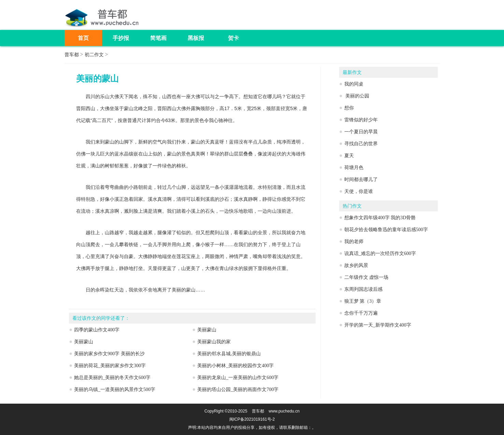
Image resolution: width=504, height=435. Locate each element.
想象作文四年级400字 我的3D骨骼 (380, 218)
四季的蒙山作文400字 (97, 330)
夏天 (349, 156)
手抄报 (121, 38)
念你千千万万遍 (361, 313)
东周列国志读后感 (363, 289)
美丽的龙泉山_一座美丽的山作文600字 (238, 378)
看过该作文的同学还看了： (101, 318)
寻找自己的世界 (361, 144)
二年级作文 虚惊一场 (366, 277)
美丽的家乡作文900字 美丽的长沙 (109, 354)
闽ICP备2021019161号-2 (252, 419)
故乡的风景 (356, 265)
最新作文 (352, 72)
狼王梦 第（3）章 (363, 301)
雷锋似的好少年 (361, 120)
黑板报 (196, 38)
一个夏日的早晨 (361, 132)
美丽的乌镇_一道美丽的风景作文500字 (115, 389)
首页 (83, 38)
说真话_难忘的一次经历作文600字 (380, 253)
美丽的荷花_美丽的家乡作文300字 (110, 366)
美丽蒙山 (207, 330)
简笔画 (158, 38)
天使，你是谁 (359, 191)
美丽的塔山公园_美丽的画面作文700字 (238, 389)
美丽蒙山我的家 (214, 342)
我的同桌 (354, 84)
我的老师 (354, 242)
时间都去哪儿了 (361, 179)
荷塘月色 (354, 168)
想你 (349, 108)
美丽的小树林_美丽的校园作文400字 (235, 366)
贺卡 (233, 38)
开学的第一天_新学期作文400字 (378, 325)
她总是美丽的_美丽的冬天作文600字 (112, 378)
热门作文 (352, 206)
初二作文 (94, 55)
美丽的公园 (357, 96)
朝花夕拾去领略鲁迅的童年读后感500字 (386, 230)
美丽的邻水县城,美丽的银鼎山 (229, 354)
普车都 (72, 55)
